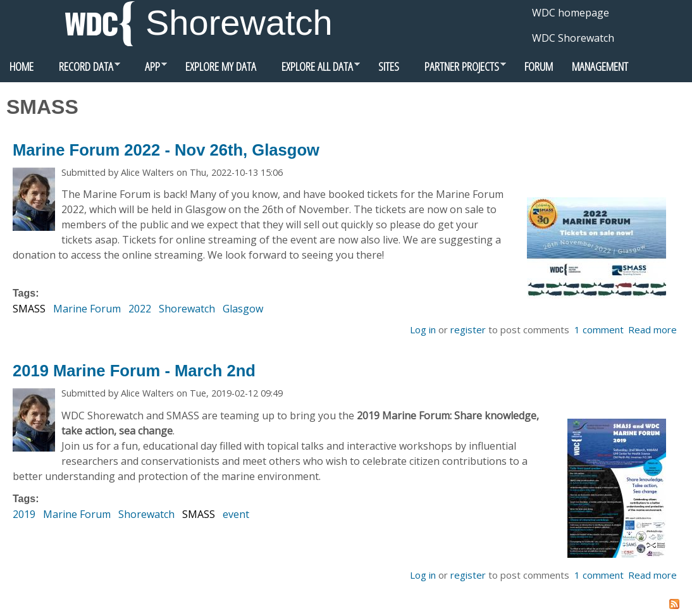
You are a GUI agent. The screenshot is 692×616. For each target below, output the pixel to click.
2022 (140, 309)
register (468, 330)
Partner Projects (457, 70)
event (236, 514)
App (148, 70)
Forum (539, 66)
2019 (24, 514)
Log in (423, 330)
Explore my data (221, 66)
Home (22, 66)
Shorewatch (239, 22)
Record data (82, 70)
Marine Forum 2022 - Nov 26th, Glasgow (166, 150)
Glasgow (243, 309)
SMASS (29, 309)
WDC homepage (571, 13)
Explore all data (313, 70)
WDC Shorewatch (573, 38)
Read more (652, 330)
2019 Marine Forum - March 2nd (134, 371)
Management (600, 66)
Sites (389, 66)
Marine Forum (87, 309)
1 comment (599, 330)
